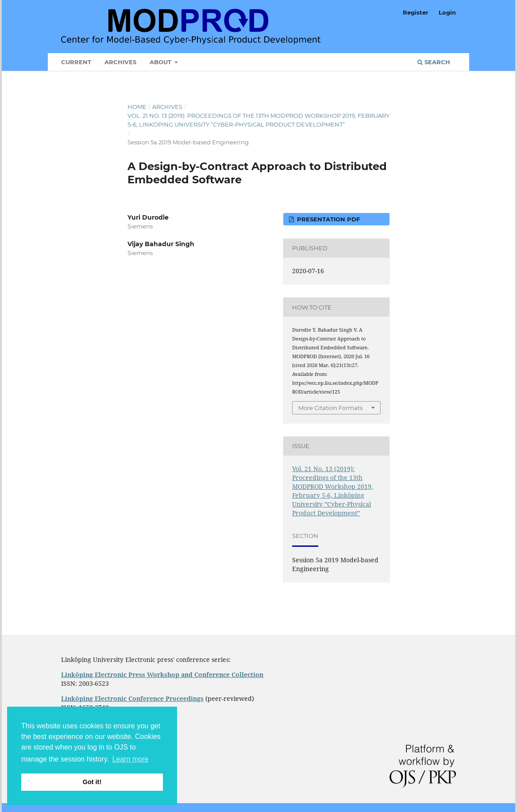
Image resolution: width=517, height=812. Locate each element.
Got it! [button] (92, 782)
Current (76, 62)
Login (447, 12)
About (161, 62)
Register (416, 12)
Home (137, 107)
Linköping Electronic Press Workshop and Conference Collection (162, 675)
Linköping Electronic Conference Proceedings (132, 698)
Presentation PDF (328, 219)
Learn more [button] (131, 759)
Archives (120, 62)
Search (434, 62)
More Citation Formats (330, 408)
